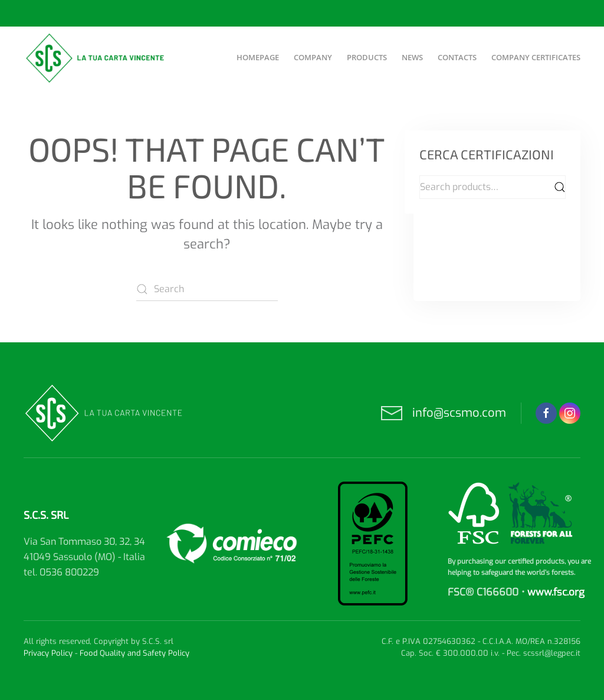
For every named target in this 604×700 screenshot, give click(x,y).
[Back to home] (96, 58)
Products (367, 57)
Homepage (258, 57)
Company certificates (536, 57)
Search (560, 187)
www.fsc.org (556, 592)
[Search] (207, 289)
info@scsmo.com (459, 413)
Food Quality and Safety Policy (134, 653)
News (412, 57)
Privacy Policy (48, 653)
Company (313, 57)
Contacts (457, 57)
